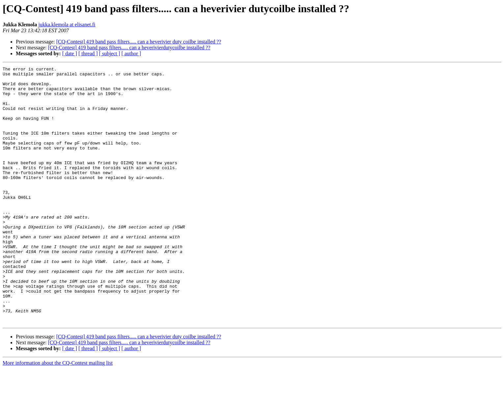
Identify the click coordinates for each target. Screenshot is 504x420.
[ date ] (70, 53)
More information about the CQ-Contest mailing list (58, 414)
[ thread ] (88, 53)
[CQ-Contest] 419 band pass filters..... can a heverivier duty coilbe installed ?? (139, 42)
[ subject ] (110, 53)
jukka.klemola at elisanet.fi (67, 25)
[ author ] (131, 53)
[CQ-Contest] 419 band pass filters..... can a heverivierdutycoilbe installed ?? (129, 48)
